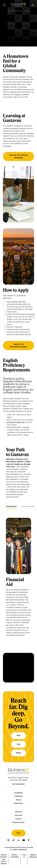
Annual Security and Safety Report (4, 859)
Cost (19, 744)
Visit (18, 736)
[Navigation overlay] (4, 5)
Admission (19, 796)
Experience (19, 803)
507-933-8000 (18, 784)
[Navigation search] (33, 5)
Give (19, 833)
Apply (19, 753)
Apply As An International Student (18, 345)
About (19, 800)
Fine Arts (19, 815)
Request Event (18, 822)
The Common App (14, 302)
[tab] (11, 507)
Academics (18, 793)
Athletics (19, 812)
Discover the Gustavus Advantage (19, 156)
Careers (18, 819)
